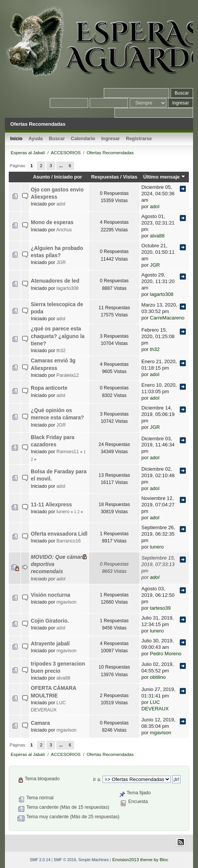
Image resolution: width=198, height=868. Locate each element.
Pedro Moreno (166, 654)
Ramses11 (67, 452)
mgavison (66, 602)
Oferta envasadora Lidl (59, 534)
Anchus (64, 230)
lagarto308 (67, 288)
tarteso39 (160, 608)
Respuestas (105, 177)
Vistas (130, 177)
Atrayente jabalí (50, 644)
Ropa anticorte (49, 388)
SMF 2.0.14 (40, 860)
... (61, 166)
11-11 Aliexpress (51, 505)
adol (61, 204)
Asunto (42, 177)
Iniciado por (68, 177)
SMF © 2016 (65, 860)
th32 (61, 351)
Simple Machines (93, 860)
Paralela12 (67, 375)
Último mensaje (165, 177)
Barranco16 (68, 541)
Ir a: (97, 779)
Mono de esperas (52, 222)
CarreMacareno (167, 318)
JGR (61, 262)
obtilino (158, 677)
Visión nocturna (51, 595)
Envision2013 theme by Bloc (140, 859)
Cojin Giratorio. (50, 621)
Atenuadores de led (55, 281)
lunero (63, 512)
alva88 (158, 236)
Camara (40, 723)
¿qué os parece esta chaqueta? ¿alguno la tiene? (58, 336)
